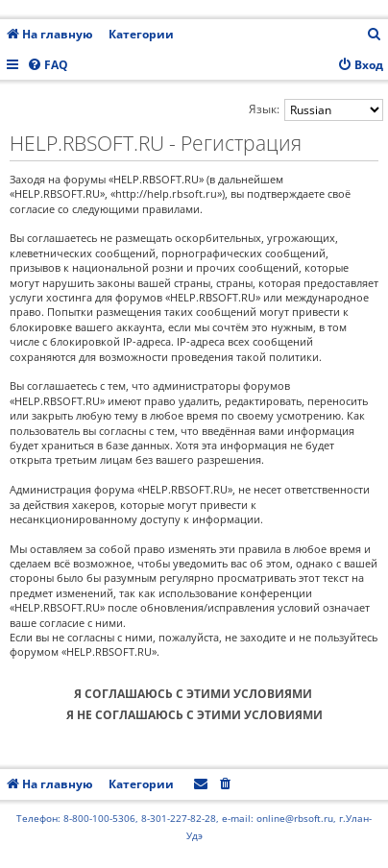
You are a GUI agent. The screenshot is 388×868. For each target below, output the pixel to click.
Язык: (264, 109)
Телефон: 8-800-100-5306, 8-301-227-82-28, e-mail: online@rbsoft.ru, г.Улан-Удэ (194, 827)
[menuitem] (375, 35)
